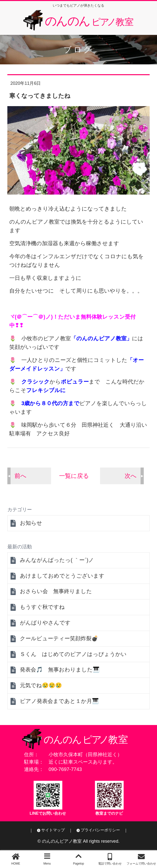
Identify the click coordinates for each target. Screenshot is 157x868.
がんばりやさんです (45, 623)
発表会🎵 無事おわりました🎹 (60, 670)
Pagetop (79, 864)
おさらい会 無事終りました (56, 591)
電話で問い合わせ (110, 864)
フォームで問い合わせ (141, 864)
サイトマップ (53, 830)
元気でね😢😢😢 (41, 685)
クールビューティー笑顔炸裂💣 (59, 638)
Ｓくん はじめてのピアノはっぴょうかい (73, 654)
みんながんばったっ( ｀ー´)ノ (57, 560)
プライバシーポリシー (100, 830)
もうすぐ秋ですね (42, 607)
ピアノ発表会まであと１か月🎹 (59, 701)
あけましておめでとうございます (62, 576)
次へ (131, 476)
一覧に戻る (74, 476)
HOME (16, 864)
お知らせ (31, 523)
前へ (20, 476)
